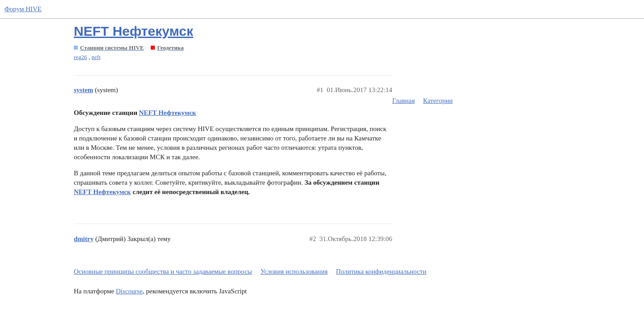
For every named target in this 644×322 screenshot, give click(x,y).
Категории (438, 101)
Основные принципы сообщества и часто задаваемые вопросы (163, 271)
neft (96, 57)
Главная (403, 101)
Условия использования (294, 271)
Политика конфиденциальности (381, 271)
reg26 (80, 57)
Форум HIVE (23, 9)
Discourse (129, 291)
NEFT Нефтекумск (133, 31)
